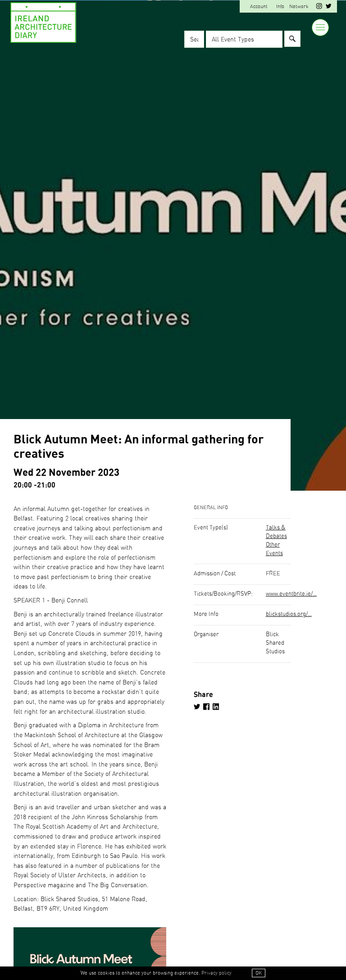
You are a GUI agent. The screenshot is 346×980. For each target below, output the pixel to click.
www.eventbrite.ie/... (291, 594)
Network (299, 7)
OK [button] (259, 973)
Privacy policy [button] (216, 973)
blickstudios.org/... (289, 614)
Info (280, 7)
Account (259, 7)
